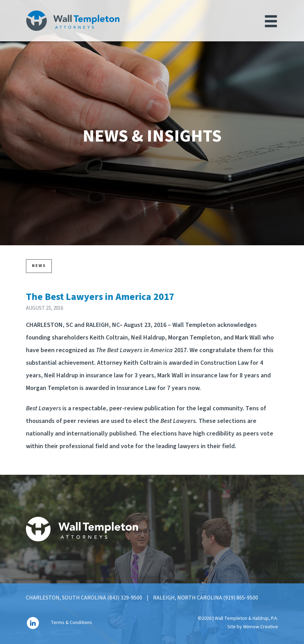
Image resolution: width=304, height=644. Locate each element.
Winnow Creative (261, 627)
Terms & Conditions (71, 623)
